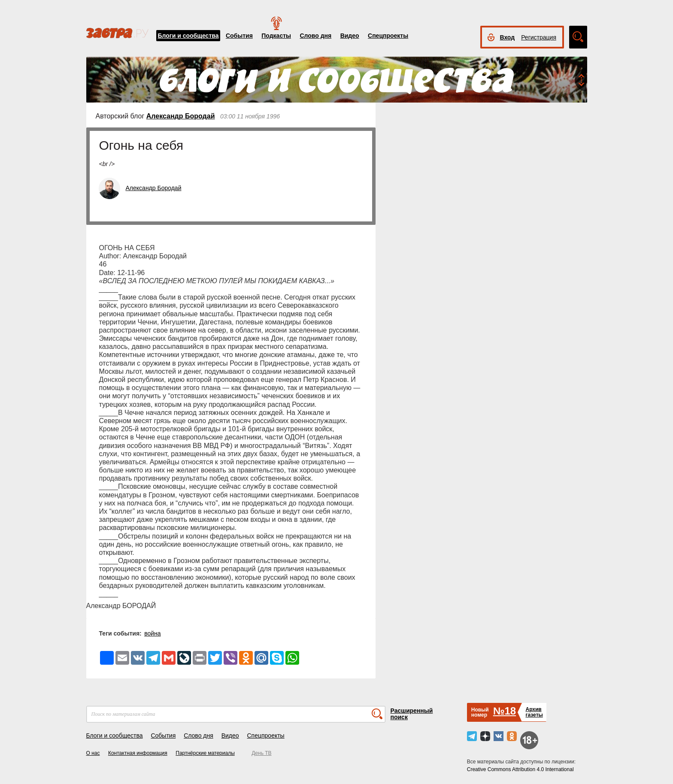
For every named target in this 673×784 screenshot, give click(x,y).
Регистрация (539, 37)
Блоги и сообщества (188, 36)
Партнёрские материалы (205, 753)
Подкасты (276, 36)
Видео (350, 36)
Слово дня (315, 36)
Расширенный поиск (412, 714)
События (239, 36)
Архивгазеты (534, 712)
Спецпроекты (388, 36)
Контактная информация (138, 753)
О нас (93, 753)
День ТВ (261, 753)
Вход (508, 37)
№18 (505, 711)
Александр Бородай (181, 116)
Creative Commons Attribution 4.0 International (520, 769)
